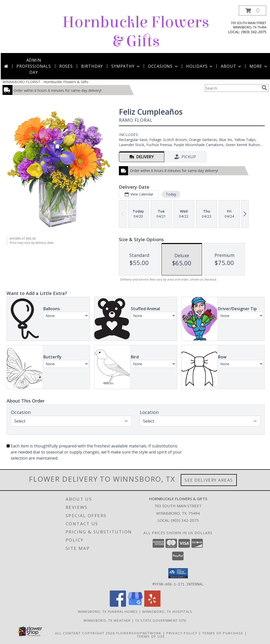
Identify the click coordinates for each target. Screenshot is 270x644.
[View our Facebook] (118, 605)
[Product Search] (232, 88)
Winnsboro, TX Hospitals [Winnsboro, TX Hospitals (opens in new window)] (167, 611)
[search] (264, 88)
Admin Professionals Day (34, 66)
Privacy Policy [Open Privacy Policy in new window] (182, 633)
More (259, 66)
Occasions (163, 66)
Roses (66, 66)
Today (171, 194)
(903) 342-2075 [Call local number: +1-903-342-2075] (254, 32)
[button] (253, 11)
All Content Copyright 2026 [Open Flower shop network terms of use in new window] (85, 633)
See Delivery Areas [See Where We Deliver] (209, 480)
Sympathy (126, 66)
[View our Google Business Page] (135, 605)
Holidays (200, 66)
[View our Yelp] (152, 605)
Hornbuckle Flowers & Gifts (136, 32)
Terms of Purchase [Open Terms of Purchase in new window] (223, 633)
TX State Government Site (161, 620)
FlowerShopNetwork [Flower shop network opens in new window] (139, 633)
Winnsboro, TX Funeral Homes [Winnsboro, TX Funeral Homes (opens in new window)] (108, 611)
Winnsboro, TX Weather (107, 620)
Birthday (92, 66)
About (231, 66)
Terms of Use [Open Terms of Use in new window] (151, 636)
